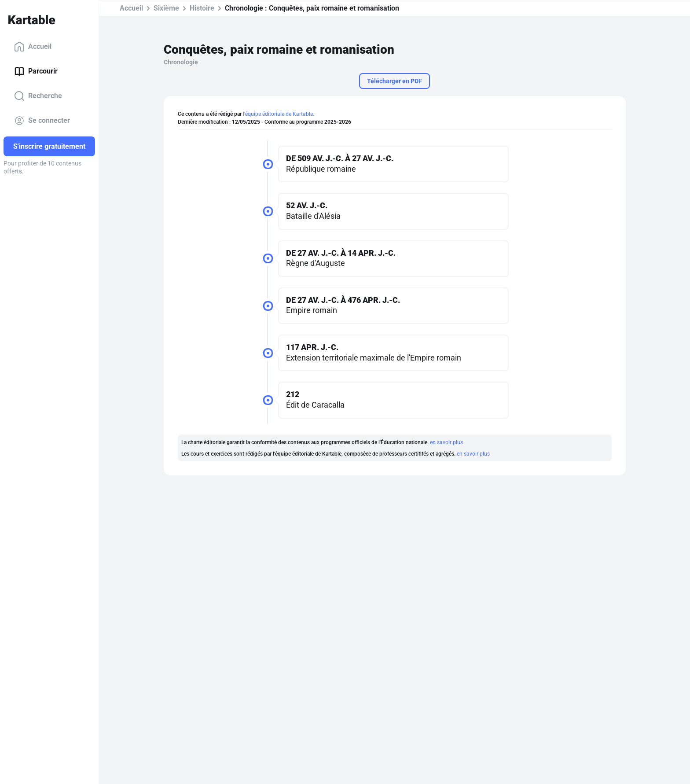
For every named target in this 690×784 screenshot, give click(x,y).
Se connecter (42, 121)
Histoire (202, 8)
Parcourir (36, 71)
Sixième (166, 8)
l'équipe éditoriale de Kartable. (279, 114)
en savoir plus (446, 442)
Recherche (38, 96)
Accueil (33, 47)
